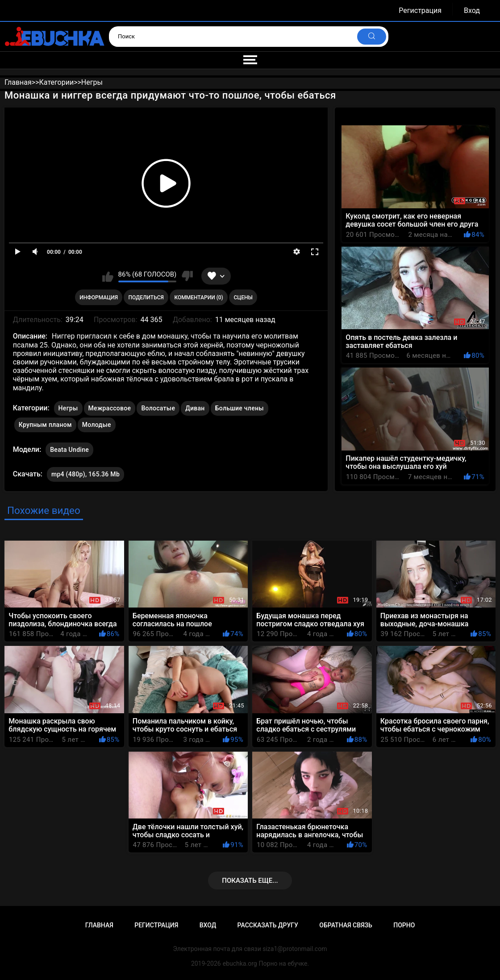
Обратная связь (346, 925)
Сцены (243, 298)
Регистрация (420, 10)
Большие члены (240, 408)
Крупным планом (45, 425)
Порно (404, 925)
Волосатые (158, 408)
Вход (472, 10)
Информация (99, 298)
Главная (99, 925)
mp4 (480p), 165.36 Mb (85, 474)
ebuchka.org (240, 963)
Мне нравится (108, 276)
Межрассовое (110, 408)
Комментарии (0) (198, 298)
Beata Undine (69, 448)
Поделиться (146, 298)
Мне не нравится (187, 276)
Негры (68, 408)
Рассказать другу (268, 925)
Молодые (97, 425)
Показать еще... (250, 881)
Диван (195, 408)
